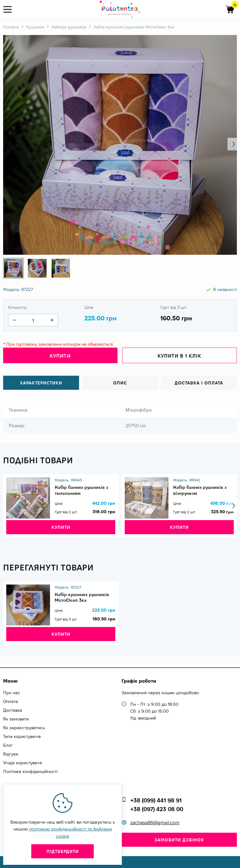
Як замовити (16, 719)
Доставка (13, 710)
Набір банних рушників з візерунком (203, 485)
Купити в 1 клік (179, 356)
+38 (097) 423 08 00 (157, 809)
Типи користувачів (22, 736)
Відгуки (11, 754)
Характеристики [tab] (41, 380)
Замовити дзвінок (179, 840)
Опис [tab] (120, 380)
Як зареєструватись (24, 728)
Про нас (12, 693)
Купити (60, 356)
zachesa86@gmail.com (155, 823)
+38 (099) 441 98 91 (156, 800)
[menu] (10, 10)
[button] (234, 144)
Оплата (11, 701)
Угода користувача (23, 763)
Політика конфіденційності (30, 771)
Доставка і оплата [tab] (199, 380)
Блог (8, 745)
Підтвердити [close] (63, 851)
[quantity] (14, 320)
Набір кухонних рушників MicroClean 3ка (85, 600)
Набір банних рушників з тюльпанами (85, 485)
